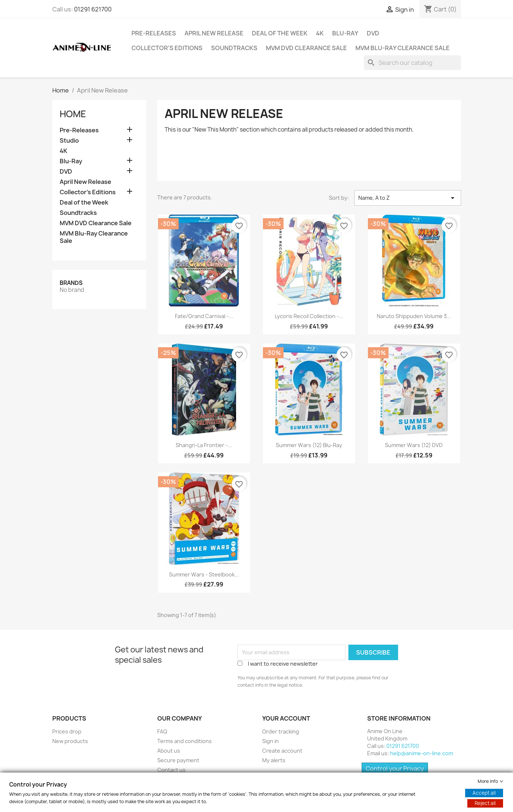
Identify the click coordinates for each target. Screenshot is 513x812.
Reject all (485, 803)
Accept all (484, 793)
